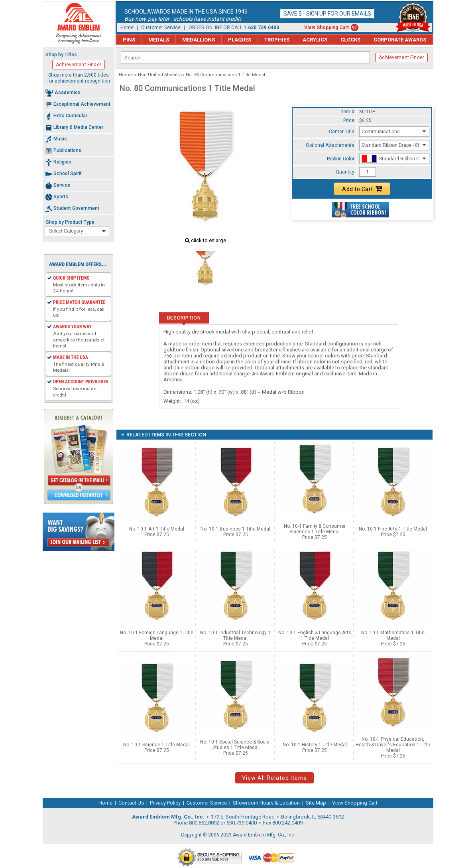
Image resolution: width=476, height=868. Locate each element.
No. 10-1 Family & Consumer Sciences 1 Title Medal (315, 529)
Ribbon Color (341, 159)
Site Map (316, 803)
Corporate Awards (400, 40)
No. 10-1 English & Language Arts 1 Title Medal (315, 635)
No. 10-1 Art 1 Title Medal (157, 529)
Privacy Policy (165, 803)
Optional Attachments (330, 145)
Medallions (199, 40)
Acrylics (315, 40)
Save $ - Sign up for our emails (327, 14)
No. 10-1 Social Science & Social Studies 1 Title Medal (235, 745)
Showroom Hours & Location (266, 803)
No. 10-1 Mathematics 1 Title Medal (393, 635)
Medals (159, 40)
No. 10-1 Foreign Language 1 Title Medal (157, 635)
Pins (129, 40)
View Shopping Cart (327, 28)
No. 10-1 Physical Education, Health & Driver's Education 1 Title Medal (393, 745)
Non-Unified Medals (159, 75)
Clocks (350, 40)
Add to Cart (362, 189)
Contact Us (131, 803)
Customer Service (161, 28)
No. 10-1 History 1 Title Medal (315, 745)
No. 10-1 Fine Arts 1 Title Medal (393, 529)
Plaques (240, 40)
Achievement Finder (401, 57)
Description (184, 318)
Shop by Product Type (70, 222)
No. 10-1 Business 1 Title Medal (235, 529)
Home (127, 28)
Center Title (342, 132)
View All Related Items (274, 778)
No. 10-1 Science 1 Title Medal (156, 745)
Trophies (277, 40)
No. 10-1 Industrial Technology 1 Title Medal (235, 635)
